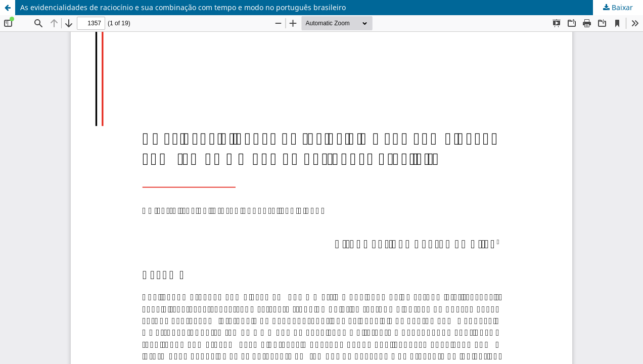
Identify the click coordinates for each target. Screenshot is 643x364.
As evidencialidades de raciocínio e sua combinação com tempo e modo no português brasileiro (183, 7)
